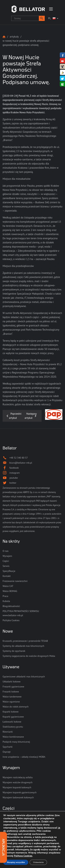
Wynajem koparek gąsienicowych (20, 792)
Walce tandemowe (12, 697)
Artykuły (14, 37)
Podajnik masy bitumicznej (16, 742)
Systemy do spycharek (14, 651)
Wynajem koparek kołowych (17, 787)
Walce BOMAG (10, 591)
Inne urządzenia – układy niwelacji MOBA (24, 757)
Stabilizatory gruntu (13, 727)
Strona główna (4, 37)
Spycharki (8, 747)
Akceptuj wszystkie (16, 862)
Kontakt (7, 576)
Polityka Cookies (11, 620)
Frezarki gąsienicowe (13, 687)
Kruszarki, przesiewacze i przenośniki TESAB (25, 641)
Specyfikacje (9, 571)
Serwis (6, 566)
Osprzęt (7, 752)
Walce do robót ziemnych (16, 707)
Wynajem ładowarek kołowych (18, 797)
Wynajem (7, 556)
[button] (42, 18)
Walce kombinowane (13, 737)
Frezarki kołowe (11, 692)
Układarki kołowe (12, 682)
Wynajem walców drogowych (18, 782)
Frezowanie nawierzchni (15, 581)
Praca (5, 596)
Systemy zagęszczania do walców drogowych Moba (29, 656)
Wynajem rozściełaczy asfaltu (18, 777)
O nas (6, 551)
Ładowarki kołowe (12, 722)
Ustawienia (38, 862)
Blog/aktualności (11, 606)
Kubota (6, 601)
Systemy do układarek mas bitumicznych (23, 646)
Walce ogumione (11, 702)
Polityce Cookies (23, 856)
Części (6, 561)
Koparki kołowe (11, 712)
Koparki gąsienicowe (13, 717)
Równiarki (8, 732)
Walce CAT (8, 586)
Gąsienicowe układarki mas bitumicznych (24, 677)
